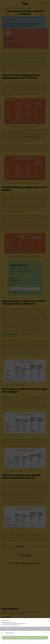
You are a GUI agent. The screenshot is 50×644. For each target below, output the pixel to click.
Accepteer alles (25, 638)
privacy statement (17, 625)
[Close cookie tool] (48, 620)
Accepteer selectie (25, 642)
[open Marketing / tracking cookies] (48, 633)
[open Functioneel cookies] (48, 629)
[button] (26, 629)
